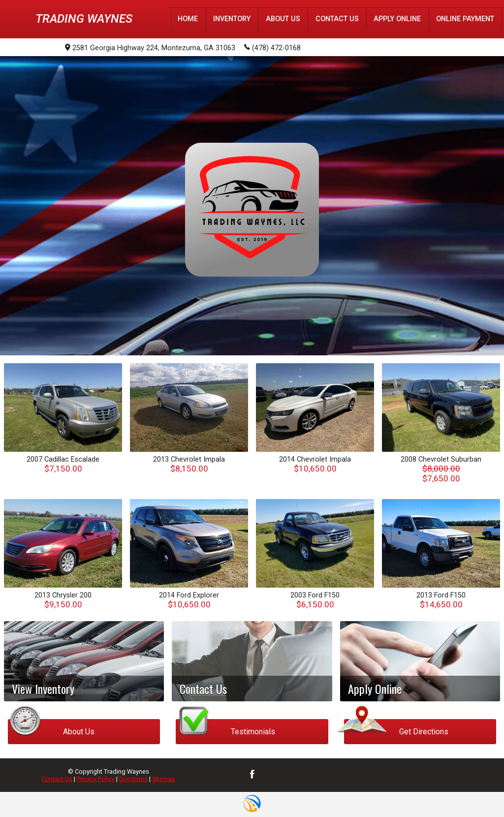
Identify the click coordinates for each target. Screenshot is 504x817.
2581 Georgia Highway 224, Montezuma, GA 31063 (150, 48)
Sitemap (164, 779)
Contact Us (57, 779)
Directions (133, 779)
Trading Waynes (84, 19)
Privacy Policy (96, 779)
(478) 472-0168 (272, 47)
